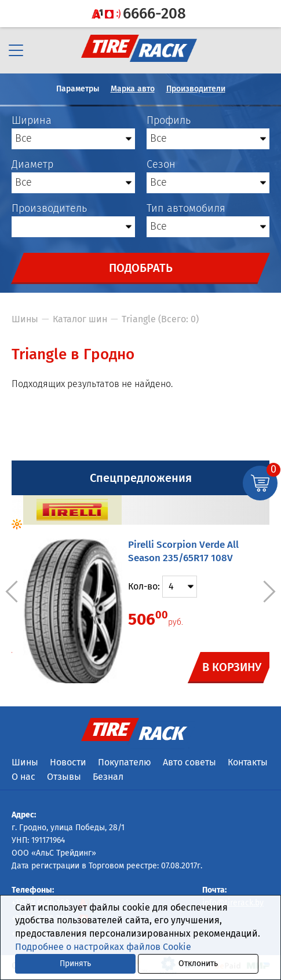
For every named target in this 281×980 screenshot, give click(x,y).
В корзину (232, 667)
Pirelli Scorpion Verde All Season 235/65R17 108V (183, 551)
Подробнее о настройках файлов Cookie (103, 947)
